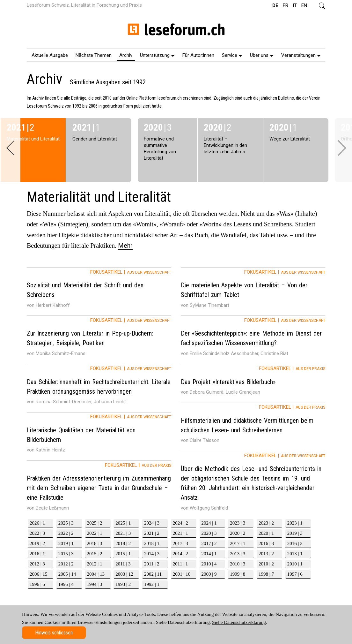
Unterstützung (157, 55)
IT (295, 5)
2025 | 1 (123, 523)
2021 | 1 (180, 533)
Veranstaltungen (301, 55)
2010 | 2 (266, 564)
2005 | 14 (67, 574)
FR (286, 5)
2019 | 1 (66, 543)
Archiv (126, 55)
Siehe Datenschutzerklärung (239, 622)
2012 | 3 (37, 564)
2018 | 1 (152, 543)
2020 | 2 (238, 533)
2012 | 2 (66, 564)
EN (304, 5)
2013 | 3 (238, 554)
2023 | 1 (295, 523)
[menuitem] (50, 55)
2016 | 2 (295, 543)
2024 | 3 (152, 523)
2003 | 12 (124, 574)
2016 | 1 (37, 554)
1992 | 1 (152, 584)
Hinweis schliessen (54, 633)
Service (232, 55)
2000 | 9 (209, 574)
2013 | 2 (266, 554)
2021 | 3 (123, 533)
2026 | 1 (37, 523)
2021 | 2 (152, 533)
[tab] (99, 292)
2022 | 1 (95, 533)
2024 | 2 (180, 523)
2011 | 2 (152, 564)
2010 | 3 (238, 564)
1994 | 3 (95, 584)
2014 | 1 (209, 554)
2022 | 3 (37, 533)
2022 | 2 (66, 533)
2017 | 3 (180, 543)
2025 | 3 (66, 523)
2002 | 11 (153, 574)
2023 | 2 (266, 523)
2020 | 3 (209, 533)
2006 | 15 (39, 574)
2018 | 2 (123, 543)
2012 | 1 (95, 564)
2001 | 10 (182, 574)
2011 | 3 (123, 564)
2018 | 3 (95, 543)
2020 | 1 (266, 533)
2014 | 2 (180, 554)
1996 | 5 (37, 584)
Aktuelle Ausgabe (50, 55)
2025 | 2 (95, 523)
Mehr (125, 246)
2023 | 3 (238, 523)
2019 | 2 (37, 543)
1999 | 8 (238, 574)
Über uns (262, 55)
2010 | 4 (209, 564)
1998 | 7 (266, 574)
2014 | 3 (152, 554)
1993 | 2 (123, 584)
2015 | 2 (95, 554)
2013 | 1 (295, 554)
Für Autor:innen (198, 55)
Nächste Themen (94, 55)
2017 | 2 (209, 543)
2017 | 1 (238, 543)
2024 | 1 (209, 523)
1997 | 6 (295, 574)
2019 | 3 (295, 533)
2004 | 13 (96, 574)
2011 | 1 (180, 564)
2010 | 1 (295, 564)
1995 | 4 (66, 584)
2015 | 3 (66, 554)
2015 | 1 (123, 554)
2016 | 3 (266, 543)
